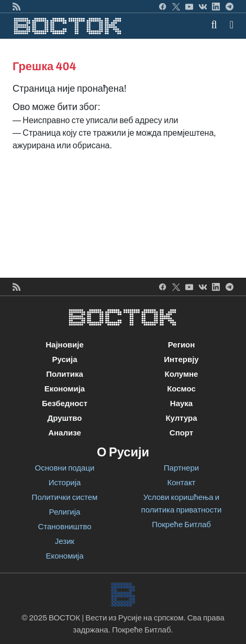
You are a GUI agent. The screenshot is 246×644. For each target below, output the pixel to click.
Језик (65, 541)
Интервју (181, 359)
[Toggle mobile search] (214, 25)
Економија (65, 389)
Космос (181, 389)
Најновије (65, 345)
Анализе (65, 433)
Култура (181, 418)
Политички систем (65, 497)
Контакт (181, 483)
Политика (65, 374)
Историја (65, 483)
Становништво (64, 527)
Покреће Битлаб (181, 525)
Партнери (181, 468)
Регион (182, 345)
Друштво (64, 418)
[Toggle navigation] (228, 25)
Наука (181, 403)
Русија (64, 359)
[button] (232, 25)
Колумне (182, 374)
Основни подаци (65, 468)
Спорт (181, 433)
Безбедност (65, 403)
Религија (65, 512)
